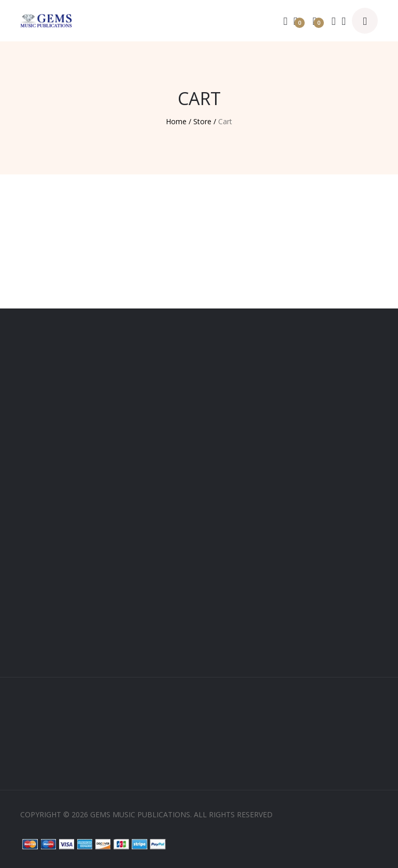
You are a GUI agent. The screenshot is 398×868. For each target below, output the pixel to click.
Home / (179, 121)
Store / (205, 121)
